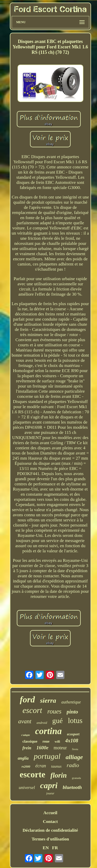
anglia (23, 758)
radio (73, 765)
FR (55, 848)
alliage (74, 757)
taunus (56, 766)
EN (46, 848)
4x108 (72, 741)
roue (46, 741)
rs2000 (26, 767)
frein (27, 748)
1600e (42, 748)
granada (76, 778)
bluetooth (72, 787)
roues (54, 711)
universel (27, 788)
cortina (48, 731)
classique (30, 741)
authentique (71, 702)
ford (27, 699)
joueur (50, 793)
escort (32, 710)
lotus (75, 720)
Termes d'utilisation (50, 839)
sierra (48, 701)
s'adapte (26, 735)
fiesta (75, 749)
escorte (32, 775)
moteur (60, 748)
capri (49, 785)
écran (41, 766)
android (42, 723)
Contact (50, 822)
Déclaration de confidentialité (50, 830)
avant (25, 721)
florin (59, 775)
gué (57, 721)
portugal (47, 756)
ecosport (73, 734)
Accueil (50, 813)
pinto (72, 712)
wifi (57, 741)
